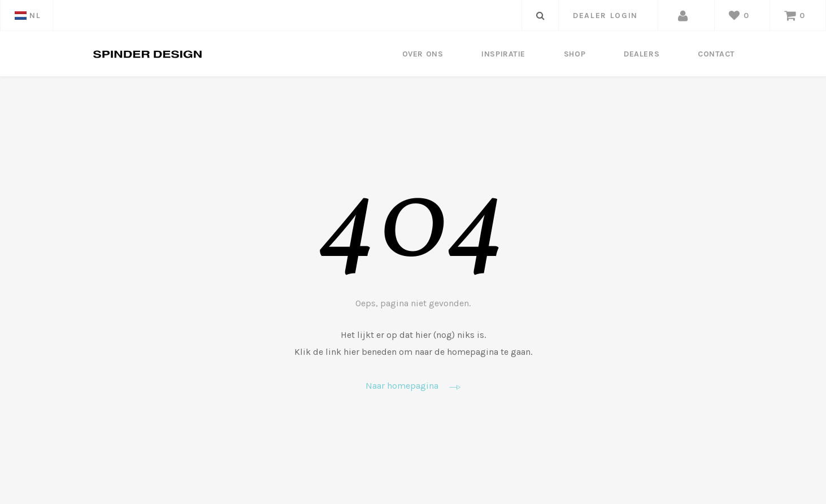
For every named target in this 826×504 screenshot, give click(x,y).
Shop (575, 54)
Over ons (423, 54)
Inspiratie (503, 54)
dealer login (605, 16)
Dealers (642, 54)
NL (28, 16)
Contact (716, 54)
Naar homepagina (413, 386)
